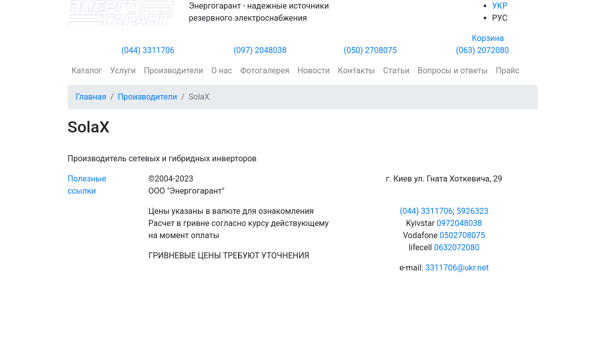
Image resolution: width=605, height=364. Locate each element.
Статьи (396, 71)
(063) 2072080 (482, 50)
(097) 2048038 (260, 50)
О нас (222, 71)
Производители (173, 71)
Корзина (488, 38)
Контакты (357, 71)
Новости (313, 71)
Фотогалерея (265, 71)
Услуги (123, 71)
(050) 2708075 (370, 50)
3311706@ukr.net (457, 268)
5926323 (472, 211)
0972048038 (459, 223)
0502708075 (462, 235)
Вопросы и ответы (453, 71)
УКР (500, 6)
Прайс (508, 71)
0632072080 (457, 247)
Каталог (87, 71)
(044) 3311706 (148, 50)
